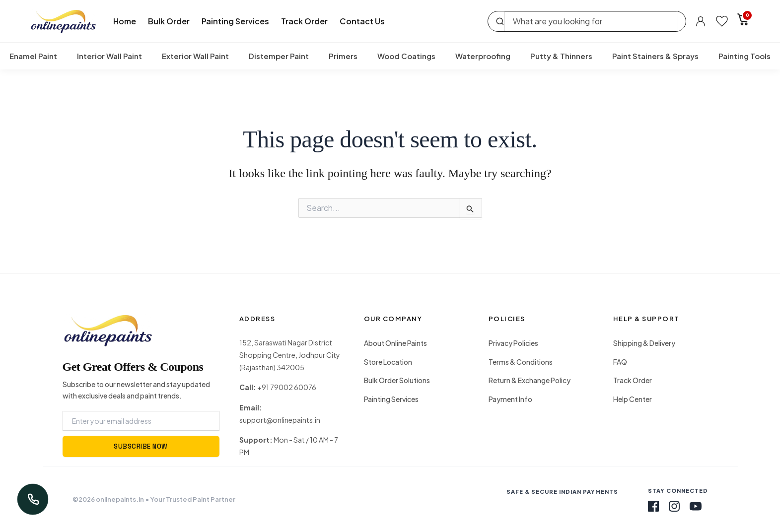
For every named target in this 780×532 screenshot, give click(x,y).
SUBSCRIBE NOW (141, 446)
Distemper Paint (279, 56)
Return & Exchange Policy (530, 380)
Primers (343, 56)
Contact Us (362, 21)
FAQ (620, 362)
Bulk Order (169, 21)
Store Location (388, 362)
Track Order (304, 21)
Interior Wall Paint (109, 56)
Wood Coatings (406, 56)
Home (125, 21)
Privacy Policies (513, 343)
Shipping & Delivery (644, 343)
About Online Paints (395, 343)
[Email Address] (141, 421)
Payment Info (510, 399)
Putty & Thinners (561, 56)
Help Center (633, 399)
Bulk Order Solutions (397, 380)
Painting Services (235, 21)
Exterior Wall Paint (195, 56)
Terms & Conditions (521, 362)
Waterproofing (483, 56)
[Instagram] (674, 506)
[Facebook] (653, 506)
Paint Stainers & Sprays (655, 56)
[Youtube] (696, 506)
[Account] (701, 21)
